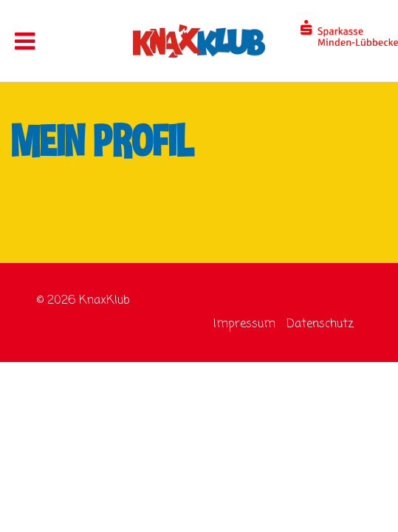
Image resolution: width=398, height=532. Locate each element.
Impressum (244, 324)
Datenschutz (320, 324)
